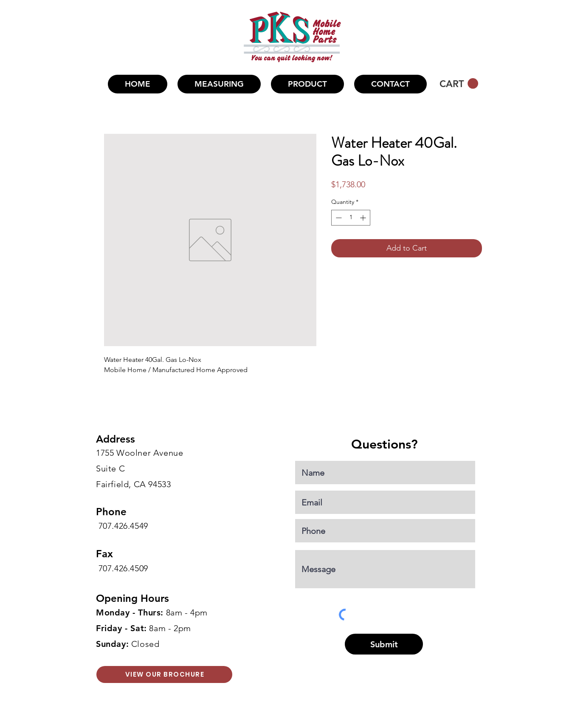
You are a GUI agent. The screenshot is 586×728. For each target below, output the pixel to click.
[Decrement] (338, 218)
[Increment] (364, 218)
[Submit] (384, 644)
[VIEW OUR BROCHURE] (164, 674)
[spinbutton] (351, 218)
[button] (307, 84)
